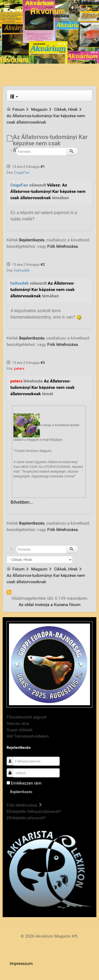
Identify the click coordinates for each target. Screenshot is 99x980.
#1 (43, 167)
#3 (43, 363)
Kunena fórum (67, 605)
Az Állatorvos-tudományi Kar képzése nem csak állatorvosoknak (43, 289)
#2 (43, 264)
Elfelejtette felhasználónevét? (34, 811)
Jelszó (12, 770)
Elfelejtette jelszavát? (26, 818)
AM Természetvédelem (28, 736)
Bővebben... (22, 502)
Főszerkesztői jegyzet (27, 717)
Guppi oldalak (20, 730)
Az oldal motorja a (36, 605)
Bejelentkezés (32, 240)
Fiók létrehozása (63, 246)
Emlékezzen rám (26, 783)
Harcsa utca (18, 723)
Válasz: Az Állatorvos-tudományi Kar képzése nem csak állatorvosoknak (48, 191)
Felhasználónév (12, 758)
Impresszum (21, 963)
